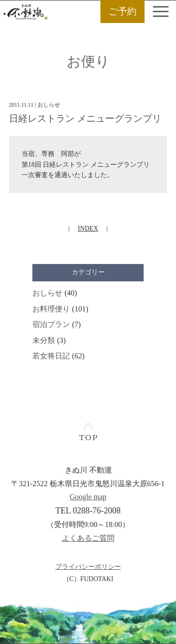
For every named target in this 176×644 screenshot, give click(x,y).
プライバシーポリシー (88, 567)
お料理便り (51, 309)
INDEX (88, 229)
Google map (88, 497)
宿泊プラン (51, 324)
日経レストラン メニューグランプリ (85, 118)
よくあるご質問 (88, 538)
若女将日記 (51, 356)
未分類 (44, 340)
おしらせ (47, 293)
